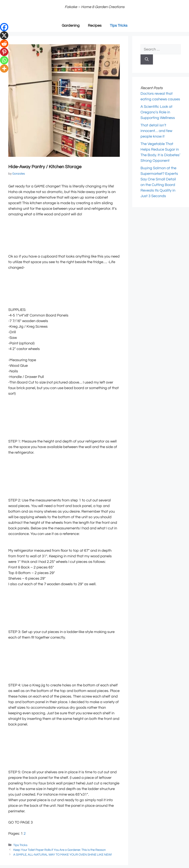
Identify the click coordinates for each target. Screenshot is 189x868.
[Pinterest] (4, 52)
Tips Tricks (119, 26)
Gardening (71, 26)
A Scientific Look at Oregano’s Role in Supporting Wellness (158, 112)
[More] (4, 68)
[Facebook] (4, 27)
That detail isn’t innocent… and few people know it (156, 131)
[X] (4, 35)
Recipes (95, 26)
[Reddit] (4, 44)
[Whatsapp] (4, 60)
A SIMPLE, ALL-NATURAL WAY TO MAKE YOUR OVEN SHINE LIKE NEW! (62, 855)
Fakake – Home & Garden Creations (95, 7)
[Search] (147, 59)
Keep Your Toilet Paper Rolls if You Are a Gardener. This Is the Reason (59, 850)
